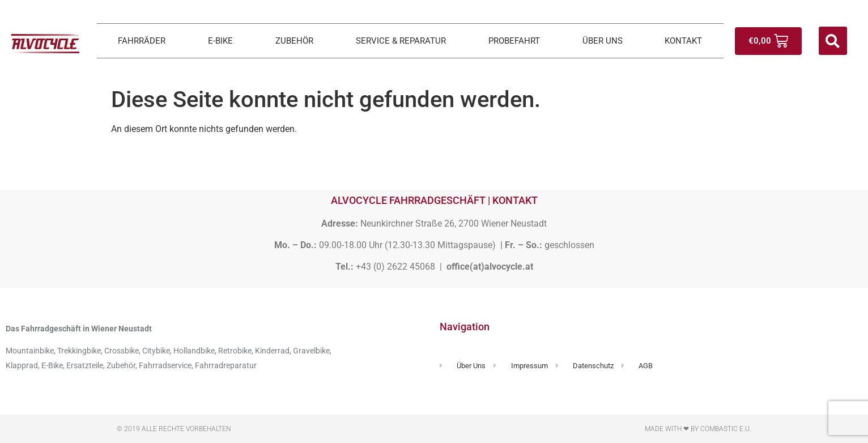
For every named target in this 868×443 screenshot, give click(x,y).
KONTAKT (683, 41)
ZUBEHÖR (294, 41)
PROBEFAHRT (514, 41)
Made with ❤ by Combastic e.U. (698, 429)
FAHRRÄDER (142, 41)
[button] (833, 41)
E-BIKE (220, 41)
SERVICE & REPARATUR (401, 41)
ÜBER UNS (603, 41)
